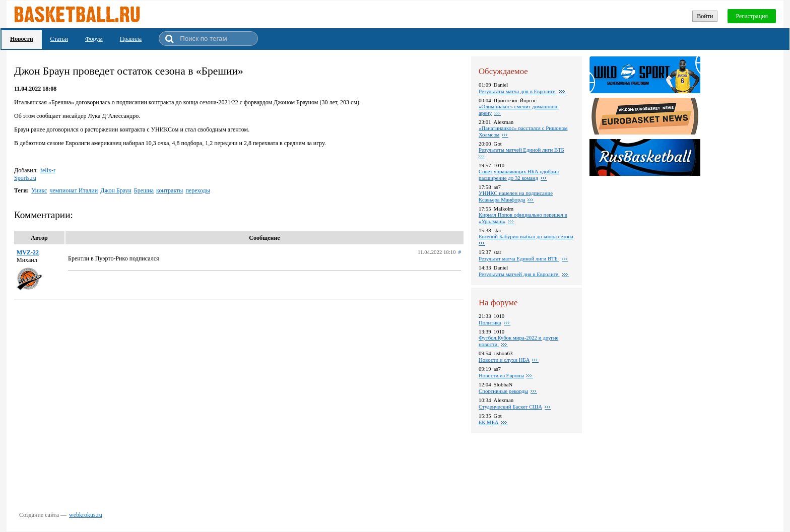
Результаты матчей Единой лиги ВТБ (521, 150)
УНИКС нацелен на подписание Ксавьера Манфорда (516, 196)
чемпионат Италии (74, 190)
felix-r (48, 170)
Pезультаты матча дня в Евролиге (518, 91)
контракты (170, 190)
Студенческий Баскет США (510, 407)
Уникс (39, 190)
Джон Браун (116, 190)
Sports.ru (25, 178)
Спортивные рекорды (503, 391)
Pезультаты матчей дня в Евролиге (519, 274)
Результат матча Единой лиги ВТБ (519, 258)
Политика (490, 322)
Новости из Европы (501, 375)
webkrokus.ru (86, 515)
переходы (197, 190)
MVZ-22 (28, 252)
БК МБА (489, 422)
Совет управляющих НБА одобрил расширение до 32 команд (519, 175)
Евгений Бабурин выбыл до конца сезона (526, 236)
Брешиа (144, 190)
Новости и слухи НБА (504, 360)
